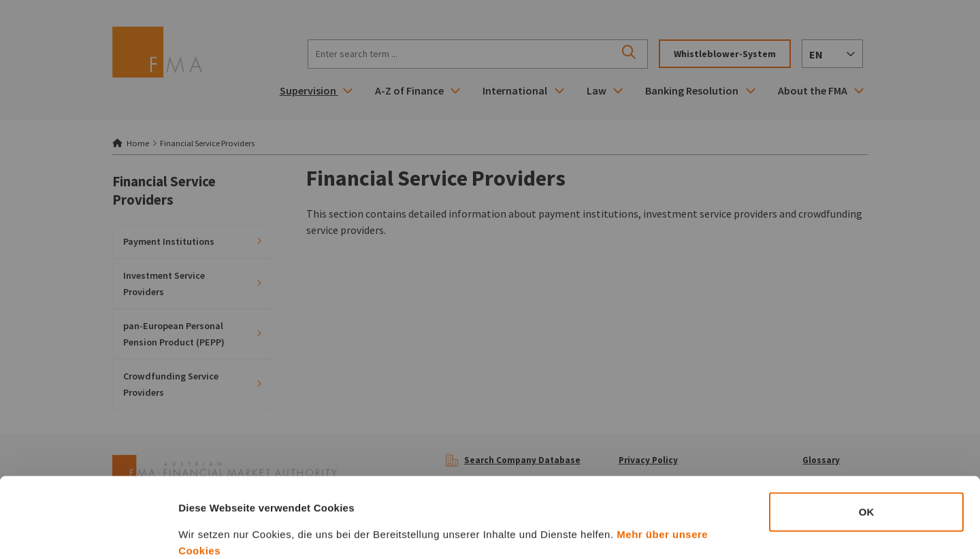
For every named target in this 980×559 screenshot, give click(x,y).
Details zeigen (724, 532)
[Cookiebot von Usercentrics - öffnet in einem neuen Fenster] (88, 532)
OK (867, 436)
